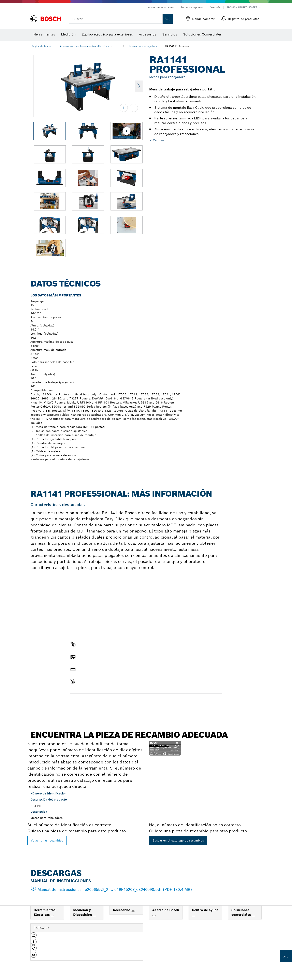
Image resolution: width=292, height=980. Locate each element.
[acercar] (124, 108)
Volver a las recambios (47, 840)
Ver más (159, 140)
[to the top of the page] (286, 956)
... (119, 46)
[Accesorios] (133, 911)
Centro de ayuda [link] (205, 910)
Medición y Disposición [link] (83, 912)
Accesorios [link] (122, 910)
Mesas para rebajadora (143, 46)
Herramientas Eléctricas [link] (45, 912)
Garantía (215, 7)
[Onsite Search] (168, 19)
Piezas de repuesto (192, 7)
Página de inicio (41, 46)
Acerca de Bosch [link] (166, 910)
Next (139, 86)
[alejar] (134, 108)
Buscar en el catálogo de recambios (178, 840)
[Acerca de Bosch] (154, 916)
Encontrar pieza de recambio (94, 702)
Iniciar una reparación (161, 7)
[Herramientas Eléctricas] (52, 916)
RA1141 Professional (177, 46)
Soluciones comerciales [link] (242, 912)
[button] (34, 937)
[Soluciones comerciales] (253, 916)
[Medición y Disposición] (94, 916)
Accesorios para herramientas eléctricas (84, 46)
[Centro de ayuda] (193, 916)
